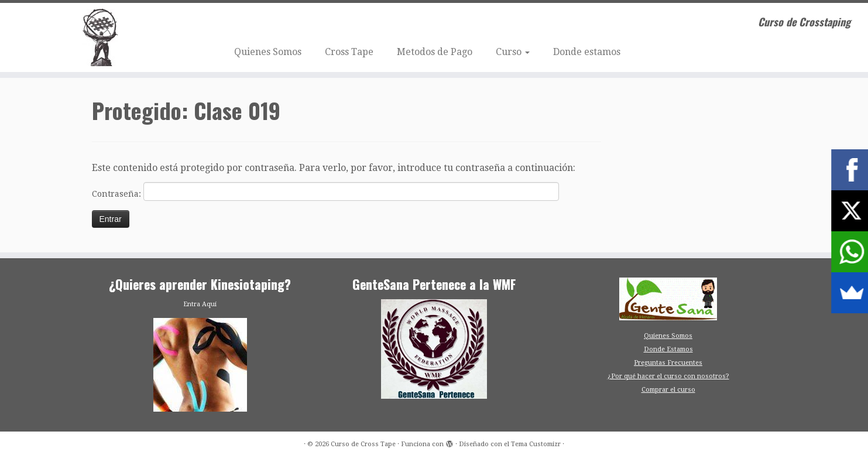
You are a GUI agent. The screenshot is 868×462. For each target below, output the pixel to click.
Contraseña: (325, 191)
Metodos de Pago (435, 52)
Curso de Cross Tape (363, 444)
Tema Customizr (536, 444)
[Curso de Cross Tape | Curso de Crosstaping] (100, 37)
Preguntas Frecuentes (668, 363)
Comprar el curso (668, 390)
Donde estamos (587, 52)
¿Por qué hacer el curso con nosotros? (668, 376)
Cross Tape (349, 52)
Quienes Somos (268, 52)
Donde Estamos (668, 349)
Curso (513, 52)
